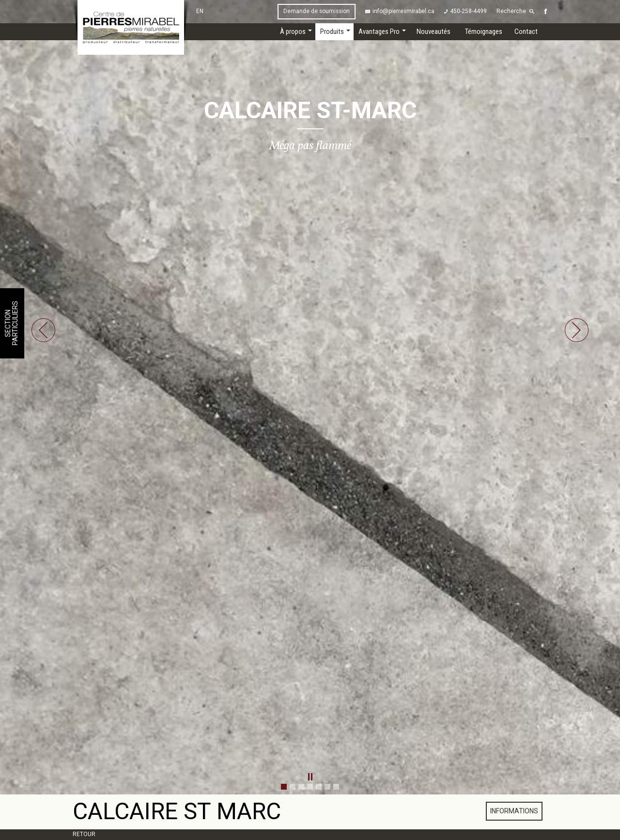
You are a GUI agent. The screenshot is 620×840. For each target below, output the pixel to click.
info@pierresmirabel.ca (403, 11)
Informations (514, 811)
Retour (84, 834)
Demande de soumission (317, 11)
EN (200, 11)
